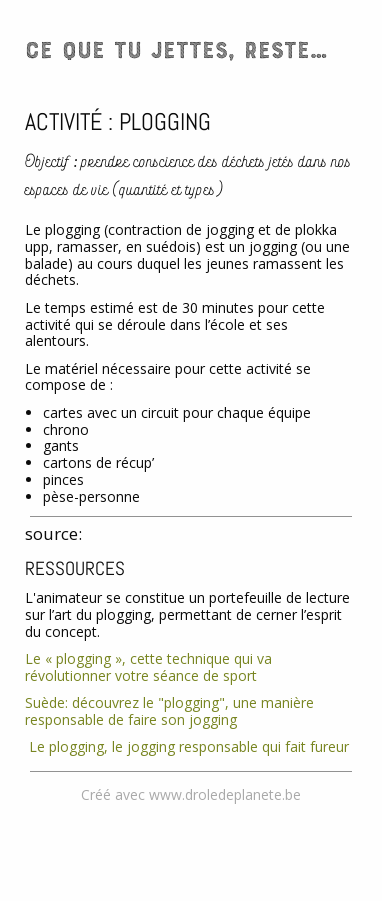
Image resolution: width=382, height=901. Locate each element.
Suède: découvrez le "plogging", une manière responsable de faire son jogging (169, 711)
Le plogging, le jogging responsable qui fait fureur (187, 746)
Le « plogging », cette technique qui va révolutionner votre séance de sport (148, 667)
